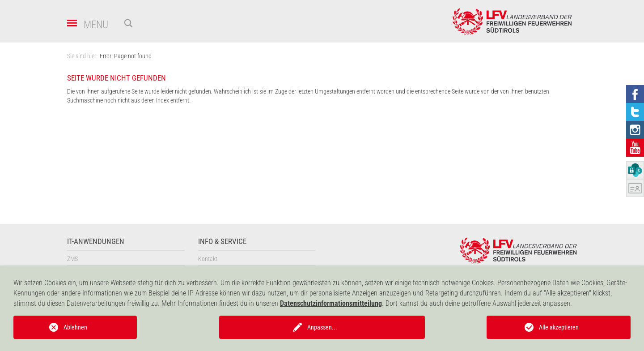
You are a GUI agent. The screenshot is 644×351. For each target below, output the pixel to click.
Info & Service (222, 242)
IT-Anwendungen (96, 242)
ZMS (72, 259)
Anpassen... (322, 327)
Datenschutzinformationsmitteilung (331, 303)
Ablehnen (75, 327)
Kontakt (208, 259)
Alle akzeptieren (559, 327)
